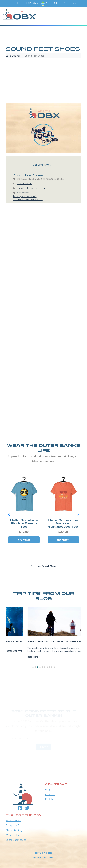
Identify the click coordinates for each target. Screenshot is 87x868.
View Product (24, 540)
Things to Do (13, 825)
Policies (50, 799)
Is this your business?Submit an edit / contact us (28, 198)
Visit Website (23, 193)
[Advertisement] (44, 81)
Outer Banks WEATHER (43, 757)
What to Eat (13, 835)
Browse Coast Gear (43, 566)
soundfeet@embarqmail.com (31, 188)
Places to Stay (14, 830)
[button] (78, 514)
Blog (48, 790)
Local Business (14, 56)
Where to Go (13, 820)
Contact (50, 794)
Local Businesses (16, 840)
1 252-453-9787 (25, 184)
